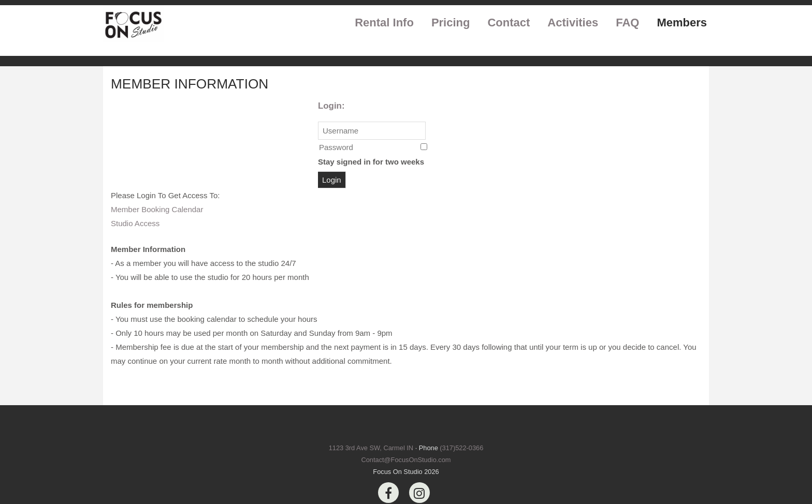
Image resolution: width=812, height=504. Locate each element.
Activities (573, 23)
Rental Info (384, 23)
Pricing (451, 23)
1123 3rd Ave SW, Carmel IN (371, 448)
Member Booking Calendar (157, 209)
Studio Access (135, 223)
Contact (509, 23)
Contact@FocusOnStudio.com (406, 460)
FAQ (627, 23)
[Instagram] (419, 493)
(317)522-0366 (461, 448)
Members (682, 23)
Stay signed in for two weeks (371, 162)
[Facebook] (388, 493)
